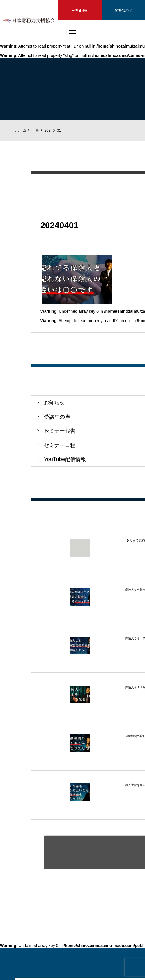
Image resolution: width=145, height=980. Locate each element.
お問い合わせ (123, 10)
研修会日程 (80, 10)
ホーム (21, 130)
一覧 (36, 130)
